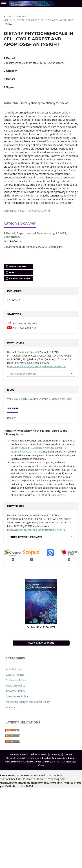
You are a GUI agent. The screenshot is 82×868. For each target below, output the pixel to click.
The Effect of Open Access (50, 495)
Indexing (10, 707)
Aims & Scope (13, 669)
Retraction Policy (15, 691)
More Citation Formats (23, 374)
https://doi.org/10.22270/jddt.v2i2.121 (31, 211)
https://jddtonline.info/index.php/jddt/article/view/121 (37, 366)
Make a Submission (41, 643)
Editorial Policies (15, 675)
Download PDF (19, 278)
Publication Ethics (16, 680)
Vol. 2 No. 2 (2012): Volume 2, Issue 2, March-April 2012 (38, 20)
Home (7, 16)
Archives (20, 16)
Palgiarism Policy (15, 686)
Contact (68, 754)
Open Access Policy (17, 696)
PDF (11, 272)
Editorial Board (39, 754)
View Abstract (19, 266)
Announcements (19, 754)
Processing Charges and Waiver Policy (27, 702)
